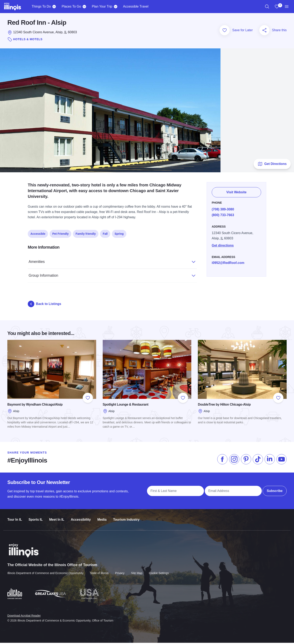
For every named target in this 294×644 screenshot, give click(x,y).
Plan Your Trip (102, 6)
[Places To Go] (84, 7)
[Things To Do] (54, 7)
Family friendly (86, 233)
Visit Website (237, 191)
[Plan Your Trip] (115, 7)
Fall (105, 233)
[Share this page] (264, 31)
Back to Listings (45, 305)
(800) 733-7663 (223, 214)
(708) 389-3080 (223, 208)
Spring (119, 233)
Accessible (38, 233)
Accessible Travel (136, 6)
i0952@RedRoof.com (228, 262)
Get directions (223, 244)
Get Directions (272, 165)
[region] (267, 7)
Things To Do (41, 6)
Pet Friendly (60, 233)
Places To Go (71, 6)
